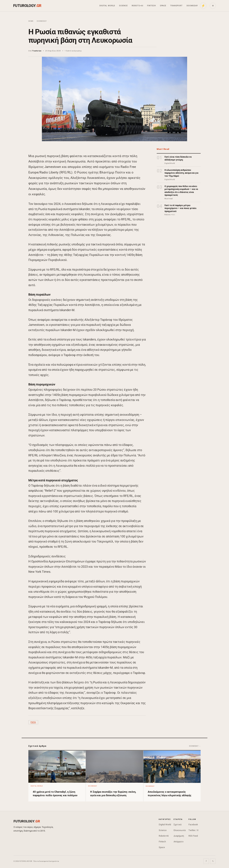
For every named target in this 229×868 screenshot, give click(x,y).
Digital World (107, 6)
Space (163, 6)
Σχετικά (177, 825)
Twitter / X (193, 830)
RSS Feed (193, 836)
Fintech (151, 6)
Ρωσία (33, 722)
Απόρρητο (179, 842)
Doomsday (192, 6)
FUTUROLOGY (27, 6)
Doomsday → (195, 746)
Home (31, 21)
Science (123, 6)
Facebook (193, 825)
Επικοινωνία (180, 830)
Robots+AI (137, 6)
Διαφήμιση (179, 836)
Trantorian (37, 51)
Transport (176, 6)
